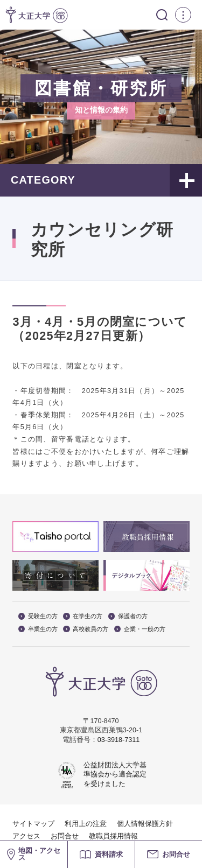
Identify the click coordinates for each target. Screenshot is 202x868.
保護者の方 (128, 616)
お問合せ (65, 836)
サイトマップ (33, 824)
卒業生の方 (38, 629)
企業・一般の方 (140, 629)
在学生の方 (83, 616)
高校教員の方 (86, 629)
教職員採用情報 (113, 836)
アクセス (26, 836)
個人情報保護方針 (145, 824)
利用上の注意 (86, 824)
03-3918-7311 (119, 740)
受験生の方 (38, 616)
